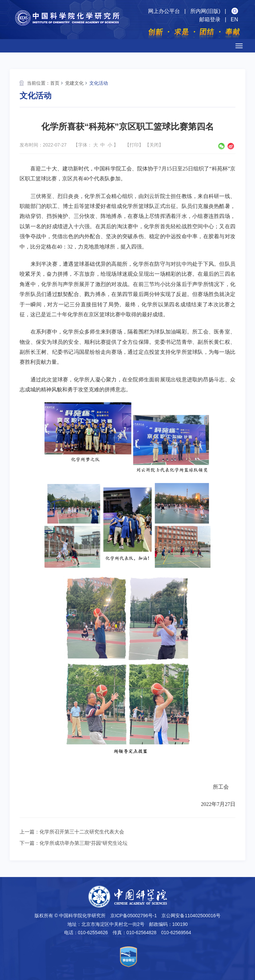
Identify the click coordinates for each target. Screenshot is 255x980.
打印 (134, 145)
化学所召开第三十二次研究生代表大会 (82, 832)
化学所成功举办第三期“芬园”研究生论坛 (84, 843)
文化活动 (99, 83)
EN (234, 19)
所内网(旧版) (205, 11)
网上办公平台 (164, 11)
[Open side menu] (239, 46)
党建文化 (74, 83)
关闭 (154, 145)
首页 (55, 83)
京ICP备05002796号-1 (133, 916)
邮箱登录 (210, 19)
